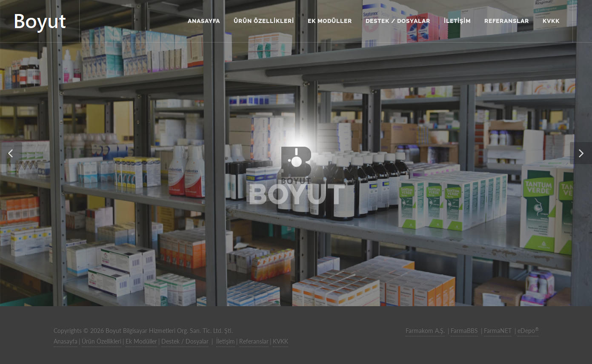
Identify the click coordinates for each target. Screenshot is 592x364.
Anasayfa (66, 341)
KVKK (280, 341)
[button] (11, 153)
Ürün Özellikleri (102, 341)
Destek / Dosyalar (185, 341)
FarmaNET (498, 331)
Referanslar (254, 341)
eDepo (528, 330)
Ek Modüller (141, 341)
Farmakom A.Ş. (425, 331)
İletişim (226, 341)
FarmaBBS (464, 331)
